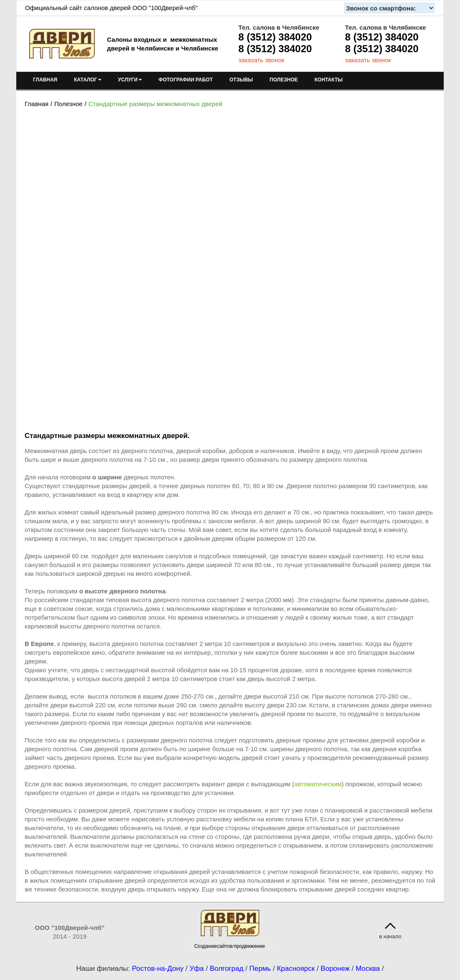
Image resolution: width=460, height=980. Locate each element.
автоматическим (318, 784)
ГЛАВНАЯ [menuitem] (45, 80)
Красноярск (296, 969)
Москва (368, 969)
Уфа (197, 969)
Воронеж (335, 969)
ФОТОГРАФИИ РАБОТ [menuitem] (186, 80)
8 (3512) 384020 (275, 37)
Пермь (260, 969)
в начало (390, 936)
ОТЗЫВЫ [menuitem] (241, 80)
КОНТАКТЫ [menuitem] (328, 80)
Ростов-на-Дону (158, 969)
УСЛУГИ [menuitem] (130, 80)
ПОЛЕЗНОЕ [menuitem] (284, 80)
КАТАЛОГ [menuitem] (87, 80)
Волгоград (226, 969)
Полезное (68, 104)
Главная (37, 104)
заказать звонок (261, 60)
